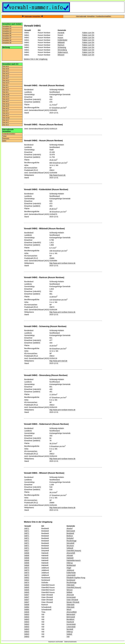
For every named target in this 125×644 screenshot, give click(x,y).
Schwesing (62, 47)
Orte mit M (6, 95)
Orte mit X (6, 120)
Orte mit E (6, 76)
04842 (27, 578)
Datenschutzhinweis (70, 642)
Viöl (68, 637)
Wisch (69, 610)
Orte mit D (6, 73)
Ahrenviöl (70, 595)
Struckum (70, 546)
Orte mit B (6, 69)
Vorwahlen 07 (7, 38)
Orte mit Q (6, 104)
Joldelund (70, 570)
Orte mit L (6, 92)
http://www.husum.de (57, 175)
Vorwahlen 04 (7, 31)
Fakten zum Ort (88, 33)
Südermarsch (63, 52)
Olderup (70, 563)
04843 (27, 615)
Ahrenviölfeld (72, 612)
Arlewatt (70, 556)
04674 (27, 583)
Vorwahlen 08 (7, 40)
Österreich (6, 139)
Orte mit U (6, 113)
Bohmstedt (71, 531)
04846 (27, 553)
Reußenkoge (71, 541)
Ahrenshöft (71, 553)
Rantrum (61, 45)
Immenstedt (71, 597)
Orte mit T (6, 111)
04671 (27, 528)
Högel (69, 568)
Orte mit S (6, 109)
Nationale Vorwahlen (32, 16)
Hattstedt (70, 558)
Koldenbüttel (62, 40)
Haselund (70, 622)
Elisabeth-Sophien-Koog (76, 578)
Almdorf (69, 528)
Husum (60, 38)
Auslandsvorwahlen (9, 134)
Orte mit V (6, 116)
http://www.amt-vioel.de (58, 361)
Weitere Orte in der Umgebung (36, 59)
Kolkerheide (71, 573)
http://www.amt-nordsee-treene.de (62, 263)
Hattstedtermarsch (74, 560)
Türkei (4, 136)
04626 (27, 612)
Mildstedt (61, 43)
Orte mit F (6, 78)
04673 (27, 568)
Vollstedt (70, 548)
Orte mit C (6, 71)
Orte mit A (6, 66)
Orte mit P (6, 102)
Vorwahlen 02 (7, 26)
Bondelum (70, 619)
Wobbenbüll (71, 565)
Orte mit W (6, 118)
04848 (27, 605)
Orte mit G (6, 80)
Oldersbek (70, 585)
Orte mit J (6, 88)
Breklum (70, 536)
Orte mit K (6, 90)
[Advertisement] (12, 54)
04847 (27, 595)
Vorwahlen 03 (7, 29)
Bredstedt (70, 533)
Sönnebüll (70, 543)
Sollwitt (69, 634)
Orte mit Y (6, 123)
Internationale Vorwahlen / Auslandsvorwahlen (94, 16)
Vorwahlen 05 (7, 33)
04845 (27, 585)
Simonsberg (62, 50)
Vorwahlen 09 (7, 43)
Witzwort (61, 55)
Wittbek (69, 592)
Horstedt (61, 33)
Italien (4, 141)
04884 (27, 607)
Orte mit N (6, 97)
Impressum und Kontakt (56, 642)
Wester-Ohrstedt (73, 602)
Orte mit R (6, 106)
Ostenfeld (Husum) (74, 551)
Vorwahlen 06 (7, 36)
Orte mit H (6, 83)
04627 (27, 551)
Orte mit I (5, 85)
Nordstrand (71, 580)
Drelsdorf (70, 538)
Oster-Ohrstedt (72, 600)
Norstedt (70, 629)
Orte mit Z (6, 125)
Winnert (69, 590)
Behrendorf (71, 615)
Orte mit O (6, 99)
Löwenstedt (71, 575)
